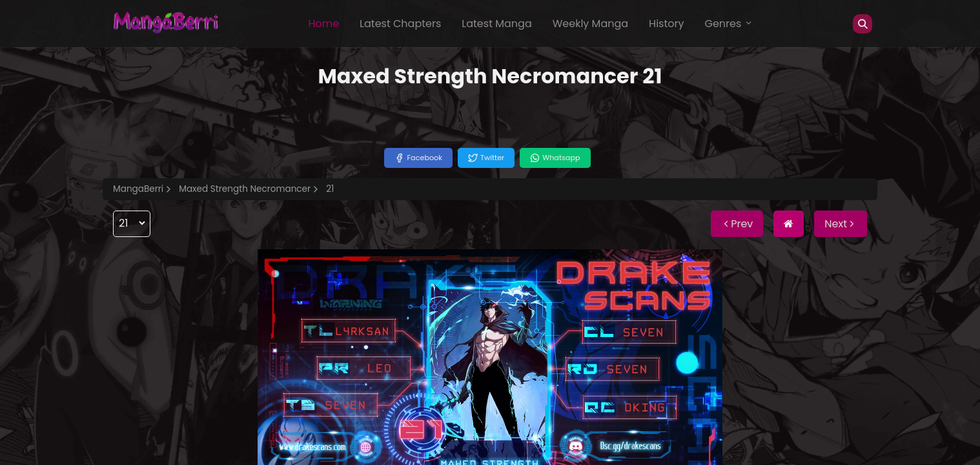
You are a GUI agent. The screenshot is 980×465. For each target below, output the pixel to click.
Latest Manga (496, 24)
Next (841, 224)
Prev (737, 224)
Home (323, 24)
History (666, 24)
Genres (729, 24)
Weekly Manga (590, 24)
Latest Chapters (400, 24)
